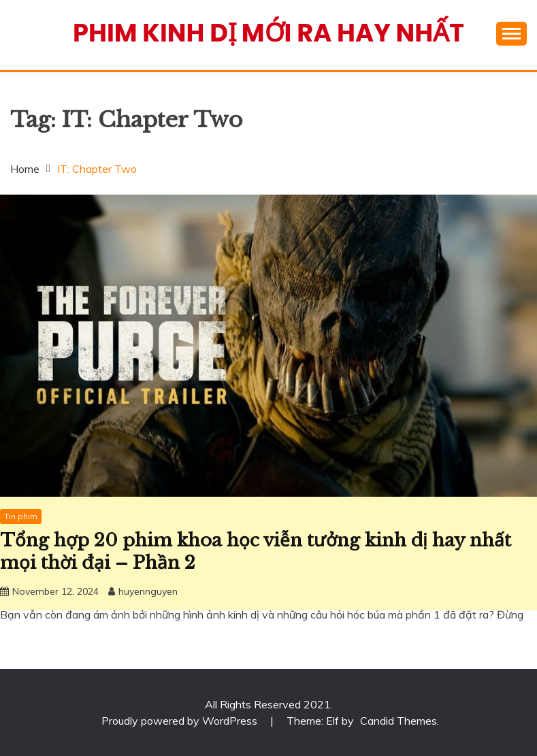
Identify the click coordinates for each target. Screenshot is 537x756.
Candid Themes (398, 721)
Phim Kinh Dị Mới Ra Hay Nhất (268, 33)
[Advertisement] (268, 515)
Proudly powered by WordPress (181, 721)
